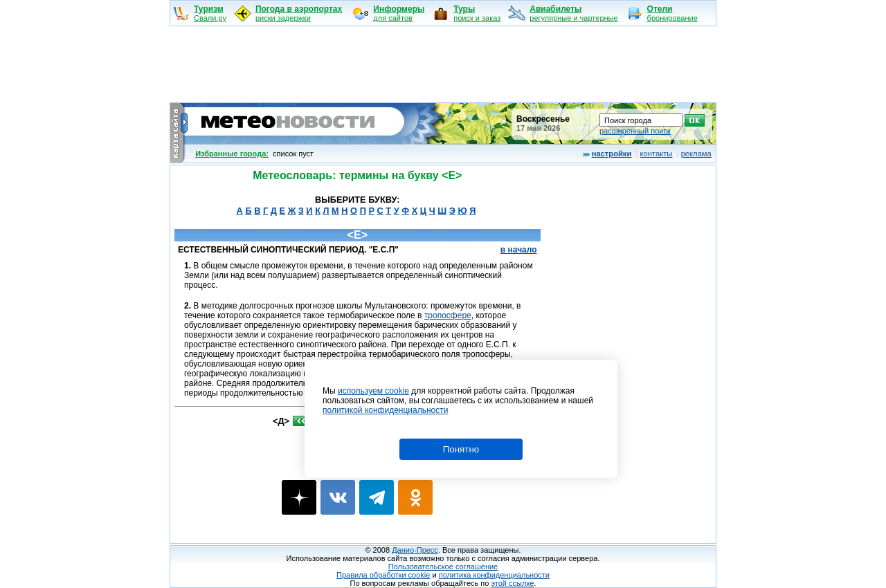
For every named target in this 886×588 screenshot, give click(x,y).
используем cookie (373, 391)
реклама (696, 154)
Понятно (461, 449)
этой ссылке (512, 583)
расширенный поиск (635, 131)
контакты (657, 154)
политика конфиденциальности (494, 575)
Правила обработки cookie (383, 575)
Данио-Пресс (415, 550)
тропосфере (448, 315)
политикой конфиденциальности (385, 410)
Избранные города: (232, 154)
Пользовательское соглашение (443, 567)
